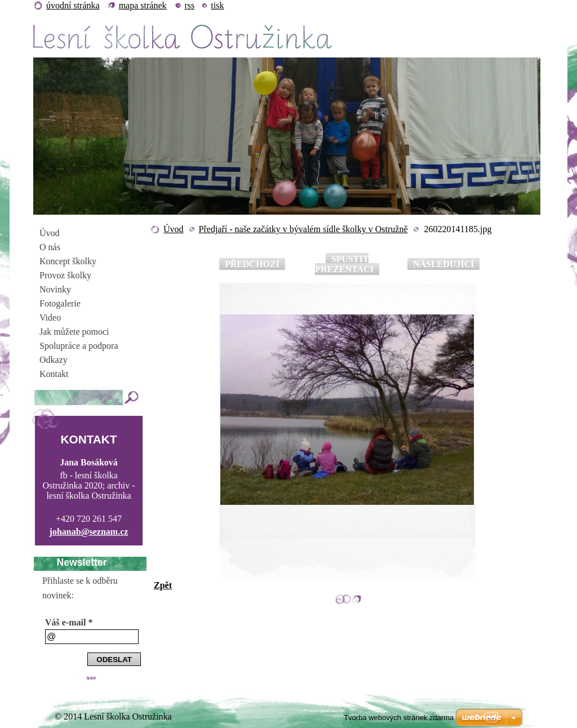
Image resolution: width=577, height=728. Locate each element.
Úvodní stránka (73, 5)
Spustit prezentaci (344, 264)
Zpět (163, 585)
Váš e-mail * (69, 622)
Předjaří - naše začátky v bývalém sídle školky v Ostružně (303, 229)
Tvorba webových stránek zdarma (399, 718)
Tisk (217, 5)
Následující (443, 264)
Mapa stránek (143, 5)
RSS (190, 5)
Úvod (174, 229)
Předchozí (252, 264)
